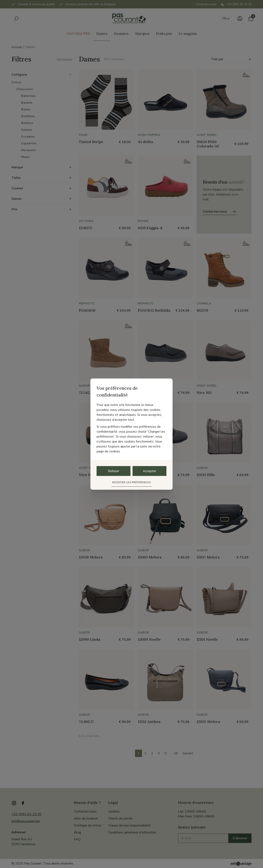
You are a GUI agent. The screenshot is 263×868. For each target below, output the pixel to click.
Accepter (149, 471)
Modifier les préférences (132, 482)
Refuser (114, 471)
